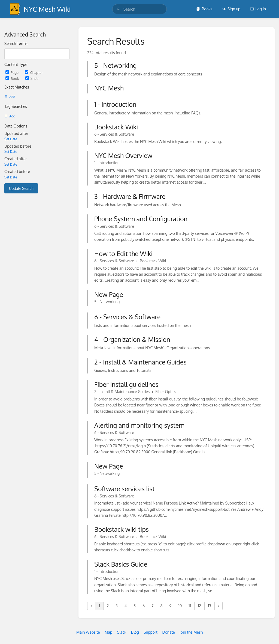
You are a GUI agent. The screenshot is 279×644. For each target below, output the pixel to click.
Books (204, 9)
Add (10, 97)
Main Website (88, 632)
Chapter (34, 72)
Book (13, 78)
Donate (168, 632)
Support (151, 632)
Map (108, 632)
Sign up (231, 9)
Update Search (21, 188)
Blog (135, 632)
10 (180, 606)
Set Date (11, 139)
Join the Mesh (191, 632)
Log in (258, 9)
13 (210, 606)
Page (12, 72)
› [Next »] (219, 606)
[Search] (119, 9)
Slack (122, 632)
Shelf (32, 78)
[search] (139, 9)
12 (199, 606)
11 (190, 606)
